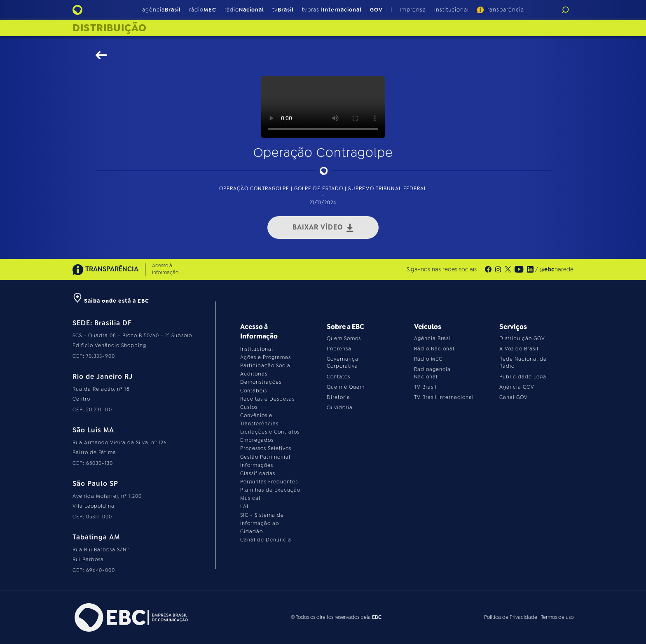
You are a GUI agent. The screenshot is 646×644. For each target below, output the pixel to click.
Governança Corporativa (343, 363)
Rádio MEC (428, 359)
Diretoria (338, 397)
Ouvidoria (340, 408)
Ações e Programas (266, 357)
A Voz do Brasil (519, 349)
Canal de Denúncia (266, 540)
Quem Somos (344, 338)
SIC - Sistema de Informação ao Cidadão (262, 523)
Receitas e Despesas (267, 399)
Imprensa (413, 10)
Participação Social (266, 366)
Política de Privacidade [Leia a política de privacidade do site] (511, 617)
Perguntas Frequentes (269, 482)
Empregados (257, 440)
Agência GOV (517, 387)
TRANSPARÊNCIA (105, 269)
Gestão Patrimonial (265, 457)
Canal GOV (514, 397)
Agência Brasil (433, 338)
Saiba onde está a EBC (111, 301)
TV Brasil (425, 387)
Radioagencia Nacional (432, 373)
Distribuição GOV (522, 338)
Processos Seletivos (266, 448)
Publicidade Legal (524, 377)
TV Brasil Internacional (444, 397)
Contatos (338, 377)
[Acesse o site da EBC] (130, 617)
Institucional (452, 10)
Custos (249, 407)
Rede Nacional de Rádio (523, 363)
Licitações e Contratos (270, 432)
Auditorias (254, 374)
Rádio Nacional (434, 349)
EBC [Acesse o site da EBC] (377, 617)
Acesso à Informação (165, 269)
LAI (244, 506)
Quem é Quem (346, 387)
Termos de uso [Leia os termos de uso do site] (557, 617)
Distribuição (110, 28)
